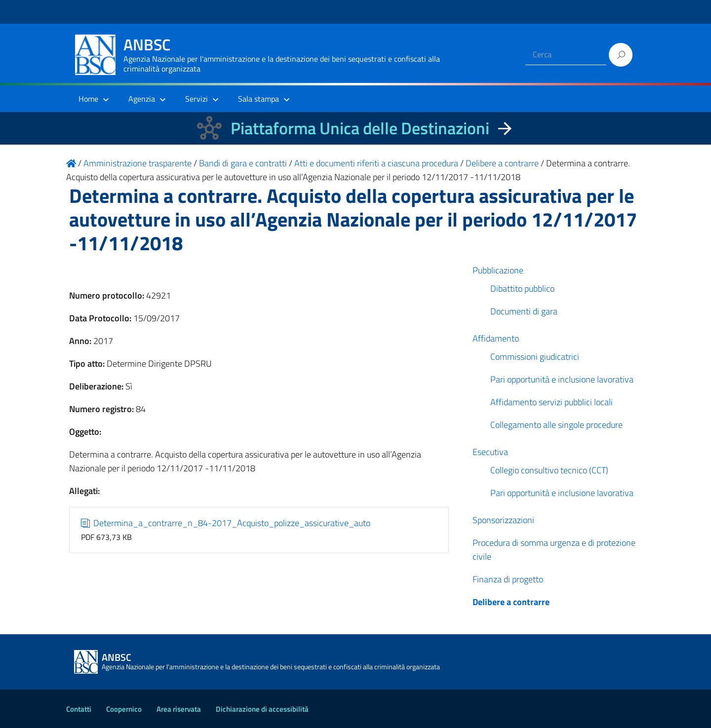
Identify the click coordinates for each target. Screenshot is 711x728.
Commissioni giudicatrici (535, 357)
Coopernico (124, 709)
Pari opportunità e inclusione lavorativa (562, 379)
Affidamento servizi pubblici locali (552, 402)
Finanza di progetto (508, 579)
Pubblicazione (498, 270)
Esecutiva (490, 452)
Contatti (79, 709)
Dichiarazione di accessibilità (262, 709)
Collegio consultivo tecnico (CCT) (549, 470)
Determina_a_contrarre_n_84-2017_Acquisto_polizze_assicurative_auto (226, 523)
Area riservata (179, 709)
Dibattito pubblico (522, 288)
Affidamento (496, 338)
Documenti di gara (524, 311)
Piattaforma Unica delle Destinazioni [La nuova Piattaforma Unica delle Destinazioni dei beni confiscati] (360, 128)
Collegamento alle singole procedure (556, 425)
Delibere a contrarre (511, 602)
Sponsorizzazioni (503, 520)
